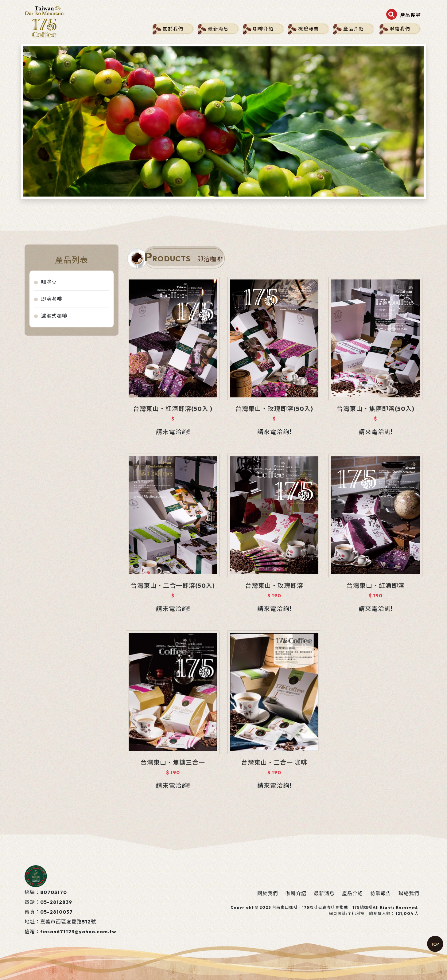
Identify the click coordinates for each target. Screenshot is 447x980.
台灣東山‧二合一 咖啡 (274, 762)
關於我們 (173, 29)
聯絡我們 (400, 29)
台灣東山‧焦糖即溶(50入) (376, 409)
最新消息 (218, 29)
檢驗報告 (309, 29)
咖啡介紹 (263, 29)
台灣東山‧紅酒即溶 (376, 586)
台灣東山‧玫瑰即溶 (274, 586)
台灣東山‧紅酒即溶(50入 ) (173, 409)
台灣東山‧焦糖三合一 (173, 762)
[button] (404, 15)
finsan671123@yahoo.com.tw (78, 931)
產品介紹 (354, 29)
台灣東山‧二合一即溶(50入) (173, 586)
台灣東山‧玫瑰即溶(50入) (274, 409)
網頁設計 (337, 913)
